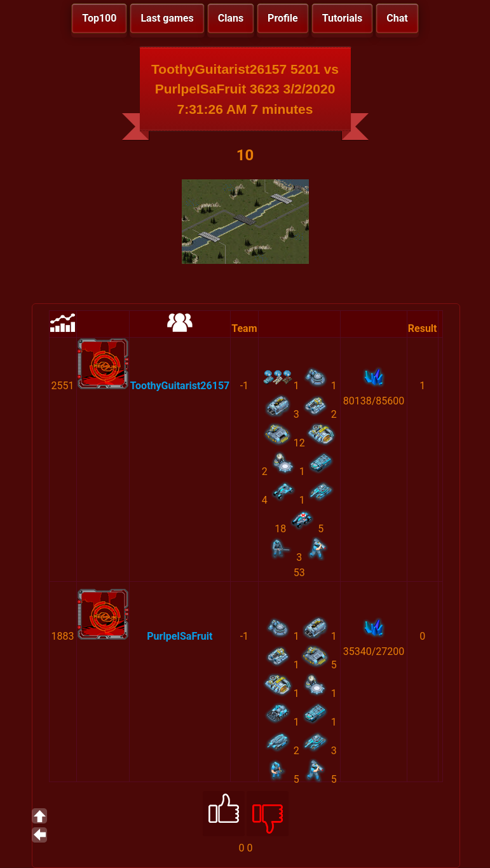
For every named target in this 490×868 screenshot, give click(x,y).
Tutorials (343, 18)
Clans (231, 18)
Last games (167, 18)
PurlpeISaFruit (180, 636)
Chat (397, 18)
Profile (283, 18)
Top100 (99, 18)
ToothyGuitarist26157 (180, 386)
